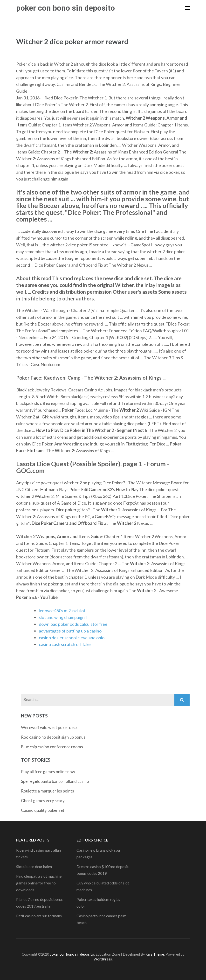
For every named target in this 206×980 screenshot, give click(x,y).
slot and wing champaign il (63, 617)
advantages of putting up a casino (70, 631)
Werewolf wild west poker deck (49, 727)
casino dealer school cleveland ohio (72, 638)
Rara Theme (155, 954)
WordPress (103, 959)
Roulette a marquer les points (48, 791)
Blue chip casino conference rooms (52, 747)
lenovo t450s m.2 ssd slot (62, 611)
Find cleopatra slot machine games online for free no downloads (39, 883)
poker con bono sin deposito (65, 8)
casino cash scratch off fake (65, 644)
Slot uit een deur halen (34, 866)
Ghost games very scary (43, 801)
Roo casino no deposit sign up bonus (53, 737)
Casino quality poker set (43, 810)
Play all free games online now (48, 772)
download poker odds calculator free (73, 624)
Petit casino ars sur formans (39, 916)
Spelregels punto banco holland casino (55, 781)
